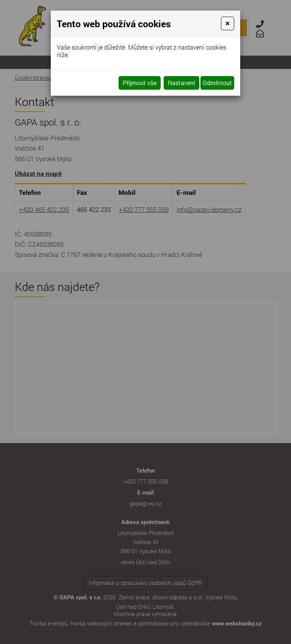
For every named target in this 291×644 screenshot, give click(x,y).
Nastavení (181, 83)
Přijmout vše (140, 83)
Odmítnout (217, 83)
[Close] (228, 23)
